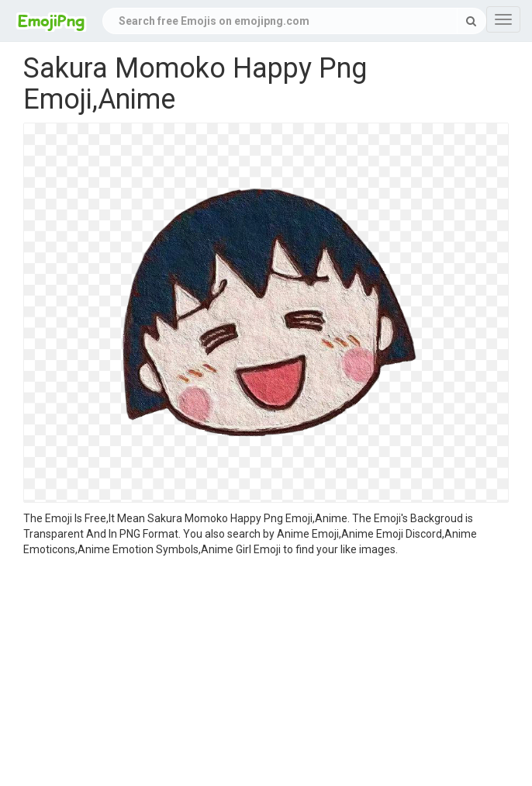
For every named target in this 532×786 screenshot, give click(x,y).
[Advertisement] (266, 673)
